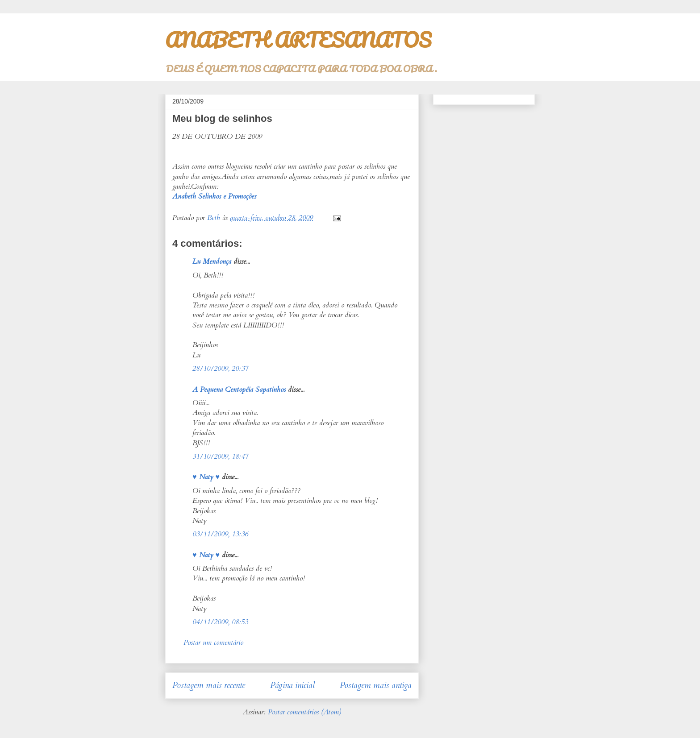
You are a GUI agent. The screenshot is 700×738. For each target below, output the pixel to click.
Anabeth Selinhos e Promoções (214, 196)
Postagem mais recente (209, 685)
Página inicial (292, 685)
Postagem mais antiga (376, 685)
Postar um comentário (213, 643)
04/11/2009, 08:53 (220, 622)
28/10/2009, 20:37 (220, 369)
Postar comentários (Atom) (304, 712)
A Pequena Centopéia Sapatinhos (239, 390)
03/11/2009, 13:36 (220, 534)
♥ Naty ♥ (206, 477)
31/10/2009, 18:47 (220, 456)
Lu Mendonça (212, 261)
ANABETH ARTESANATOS (298, 40)
